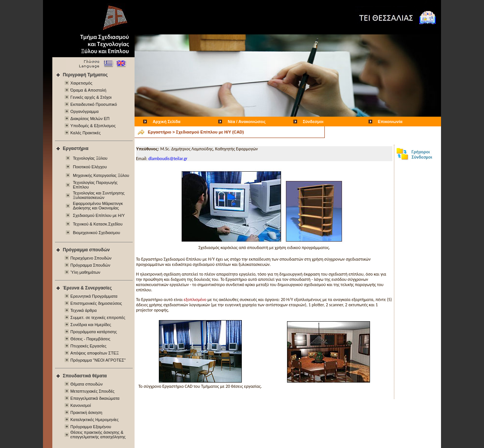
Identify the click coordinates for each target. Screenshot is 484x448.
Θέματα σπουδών (86, 384)
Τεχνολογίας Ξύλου (90, 158)
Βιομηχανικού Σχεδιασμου (96, 233)
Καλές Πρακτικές (85, 133)
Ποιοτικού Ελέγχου (90, 167)
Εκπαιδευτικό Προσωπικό (94, 104)
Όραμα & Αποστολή (88, 90)
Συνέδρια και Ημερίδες (91, 325)
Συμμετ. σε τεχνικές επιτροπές (98, 317)
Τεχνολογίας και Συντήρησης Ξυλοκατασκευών (99, 195)
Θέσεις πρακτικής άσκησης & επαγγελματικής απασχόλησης (98, 435)
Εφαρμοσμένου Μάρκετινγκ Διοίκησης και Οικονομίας (98, 206)
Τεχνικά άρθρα (83, 310)
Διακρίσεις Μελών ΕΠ (90, 119)
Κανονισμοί (81, 405)
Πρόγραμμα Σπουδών (90, 265)
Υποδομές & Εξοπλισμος (93, 126)
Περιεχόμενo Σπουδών (91, 258)
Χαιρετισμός (81, 83)
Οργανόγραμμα (84, 111)
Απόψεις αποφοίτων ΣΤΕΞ (95, 353)
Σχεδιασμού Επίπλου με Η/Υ (99, 215)
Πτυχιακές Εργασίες (88, 346)
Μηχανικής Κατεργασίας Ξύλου (101, 175)
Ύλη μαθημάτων (85, 272)
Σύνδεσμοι (313, 122)
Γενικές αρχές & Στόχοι (91, 97)
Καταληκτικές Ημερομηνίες (94, 420)
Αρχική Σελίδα (166, 122)
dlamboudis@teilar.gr (168, 159)
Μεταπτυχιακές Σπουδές (92, 391)
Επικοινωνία (390, 122)
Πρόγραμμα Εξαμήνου (91, 427)
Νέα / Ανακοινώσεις (246, 122)
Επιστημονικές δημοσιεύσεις (96, 303)
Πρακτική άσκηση (86, 412)
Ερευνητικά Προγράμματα (94, 296)
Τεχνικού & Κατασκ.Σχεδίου (98, 224)
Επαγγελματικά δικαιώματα (95, 398)
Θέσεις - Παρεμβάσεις (90, 339)
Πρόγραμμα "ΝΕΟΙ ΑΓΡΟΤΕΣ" (98, 360)
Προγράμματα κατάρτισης (93, 332)
